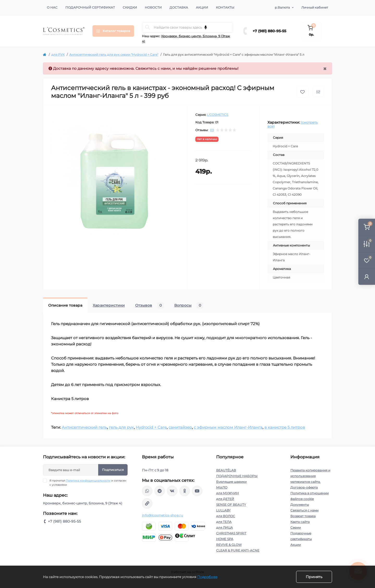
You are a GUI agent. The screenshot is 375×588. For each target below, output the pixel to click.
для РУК (58, 55)
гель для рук (121, 427)
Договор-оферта (304, 487)
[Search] (148, 27)
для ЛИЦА (224, 527)
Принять (314, 577)
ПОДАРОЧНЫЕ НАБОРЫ (237, 476)
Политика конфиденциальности (88, 481)
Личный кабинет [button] (315, 7)
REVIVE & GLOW (229, 545)
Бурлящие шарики (231, 482)
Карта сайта (300, 522)
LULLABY (223, 510)
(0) (212, 130)
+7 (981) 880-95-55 (269, 31)
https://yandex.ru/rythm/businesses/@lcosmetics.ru (147, 503)
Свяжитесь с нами (153, 68)
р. (282, 8)
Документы (300, 505)
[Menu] (113, 31)
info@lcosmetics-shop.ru (162, 515)
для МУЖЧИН (227, 493)
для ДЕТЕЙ (225, 499)
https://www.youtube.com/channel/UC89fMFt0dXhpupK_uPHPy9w (197, 491)
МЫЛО (222, 487)
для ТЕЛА (224, 522)
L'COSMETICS (218, 115)
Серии (296, 527)
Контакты (225, 7)
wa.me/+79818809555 (147, 491)
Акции (202, 7)
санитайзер (180, 427)
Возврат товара (303, 516)
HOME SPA (225, 539)
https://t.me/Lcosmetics (160, 491)
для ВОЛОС (226, 516)
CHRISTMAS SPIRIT (231, 533)
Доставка (179, 7)
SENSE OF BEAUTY (231, 505)
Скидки (130, 7)
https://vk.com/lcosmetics (172, 491)
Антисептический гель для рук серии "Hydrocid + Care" (114, 55)
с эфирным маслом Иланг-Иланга (228, 427)
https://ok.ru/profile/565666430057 (185, 491)
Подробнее (207, 577)
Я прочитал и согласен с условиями (88, 483)
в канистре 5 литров (285, 427)
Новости (153, 7)
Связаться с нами (304, 510)
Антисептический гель (84, 427)
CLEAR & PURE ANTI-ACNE (238, 550)
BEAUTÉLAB (226, 470)
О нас (52, 7)
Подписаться (113, 470)
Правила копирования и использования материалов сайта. (310, 476)
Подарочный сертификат (90, 7)
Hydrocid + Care (151, 427)
